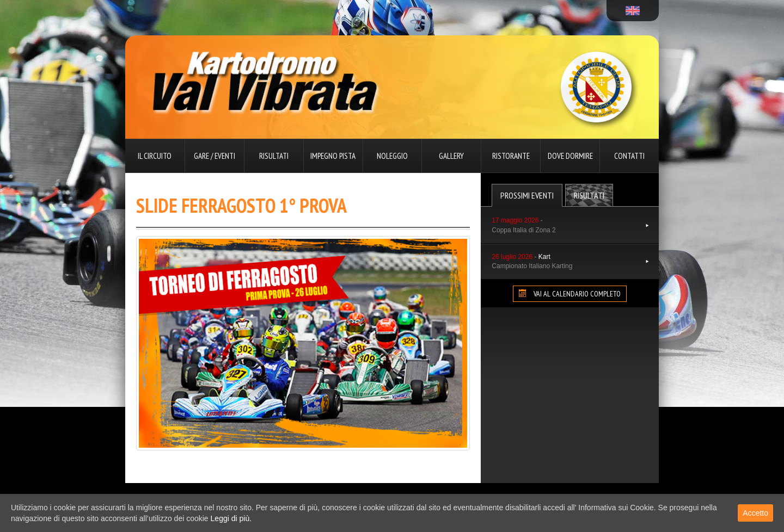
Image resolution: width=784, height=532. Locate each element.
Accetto (755, 513)
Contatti (629, 156)
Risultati (274, 156)
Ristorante (511, 156)
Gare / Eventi (215, 156)
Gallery (451, 156)
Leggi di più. (231, 518)
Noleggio (392, 156)
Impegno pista (333, 156)
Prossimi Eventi (527, 195)
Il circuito (155, 156)
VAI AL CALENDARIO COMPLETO (570, 294)
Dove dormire (570, 156)
